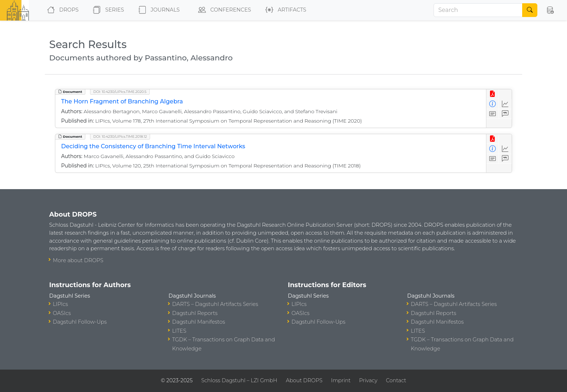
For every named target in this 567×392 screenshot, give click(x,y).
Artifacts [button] (284, 10)
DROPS (61, 10)
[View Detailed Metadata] (493, 104)
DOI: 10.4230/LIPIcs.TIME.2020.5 (120, 92)
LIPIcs (60, 304)
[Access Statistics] (505, 104)
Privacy (368, 380)
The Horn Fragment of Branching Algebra (122, 101)
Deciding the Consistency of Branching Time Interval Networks (153, 146)
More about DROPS (78, 260)
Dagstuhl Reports (195, 313)
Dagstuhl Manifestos (199, 322)
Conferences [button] (223, 10)
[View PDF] (493, 94)
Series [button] (107, 10)
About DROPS (304, 380)
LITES (179, 331)
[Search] (478, 10)
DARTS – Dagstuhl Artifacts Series (215, 304)
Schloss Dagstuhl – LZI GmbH (239, 380)
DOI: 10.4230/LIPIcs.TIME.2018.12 (120, 137)
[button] (550, 10)
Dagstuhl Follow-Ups (80, 322)
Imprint (341, 380)
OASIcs (62, 313)
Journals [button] (158, 10)
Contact (396, 380)
